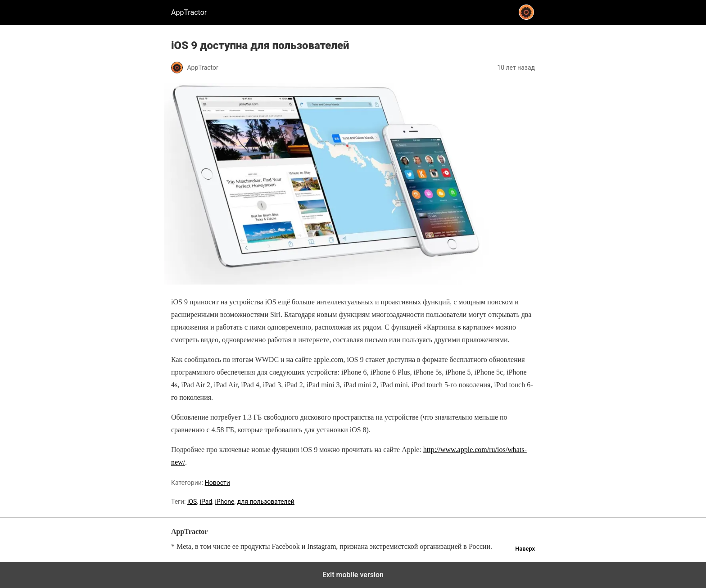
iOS (192, 502)
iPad (206, 502)
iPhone (224, 502)
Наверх (525, 549)
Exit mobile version (353, 575)
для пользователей (266, 502)
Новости (217, 483)
